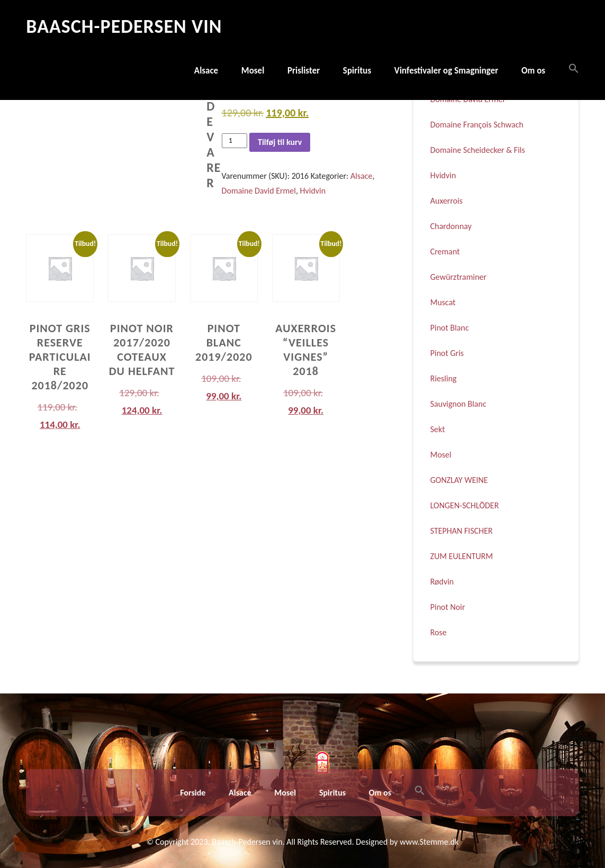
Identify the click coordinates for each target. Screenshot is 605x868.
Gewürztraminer (458, 277)
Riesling (444, 378)
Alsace (206, 71)
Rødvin (442, 582)
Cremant (445, 252)
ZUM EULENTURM (462, 556)
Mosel (253, 71)
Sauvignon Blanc (458, 404)
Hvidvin (313, 191)
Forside (193, 793)
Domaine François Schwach (477, 125)
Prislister (304, 71)
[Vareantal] (234, 140)
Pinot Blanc (450, 328)
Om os (533, 71)
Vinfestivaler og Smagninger (446, 71)
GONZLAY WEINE (459, 480)
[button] (568, 69)
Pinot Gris (447, 353)
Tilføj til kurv (280, 142)
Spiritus (357, 71)
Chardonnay (451, 226)
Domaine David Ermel (259, 191)
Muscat (443, 302)
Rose (439, 632)
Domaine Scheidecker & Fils (478, 150)
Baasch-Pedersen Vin (124, 26)
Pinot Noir (448, 607)
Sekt (438, 429)
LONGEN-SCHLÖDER (465, 505)
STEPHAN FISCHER (462, 531)
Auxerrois (446, 201)
